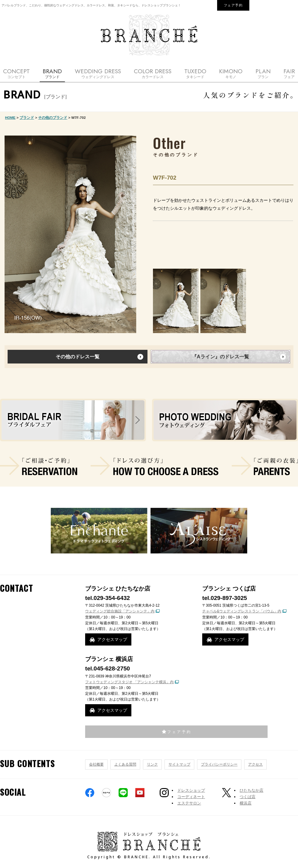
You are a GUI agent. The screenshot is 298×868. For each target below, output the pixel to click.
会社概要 (96, 764)
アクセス (255, 764)
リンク (152, 764)
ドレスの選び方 (154, 466)
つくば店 (248, 797)
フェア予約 (233, 5)
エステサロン (189, 803)
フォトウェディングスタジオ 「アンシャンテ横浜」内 (129, 682)
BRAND (52, 73)
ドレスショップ (191, 790)
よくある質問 (125, 764)
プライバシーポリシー (219, 764)
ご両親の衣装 (265, 466)
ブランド (27, 118)
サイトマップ (179, 764)
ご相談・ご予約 (39, 466)
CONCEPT (16, 73)
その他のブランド (53, 118)
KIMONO (231, 73)
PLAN (263, 73)
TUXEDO (195, 73)
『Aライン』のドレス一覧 (220, 357)
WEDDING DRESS (98, 73)
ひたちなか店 (251, 790)
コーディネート (191, 797)
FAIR (289, 73)
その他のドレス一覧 (78, 357)
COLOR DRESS (153, 73)
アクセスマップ (112, 639)
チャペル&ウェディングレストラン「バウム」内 (242, 611)
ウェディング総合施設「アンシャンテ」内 (120, 611)
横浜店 (246, 803)
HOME (10, 118)
